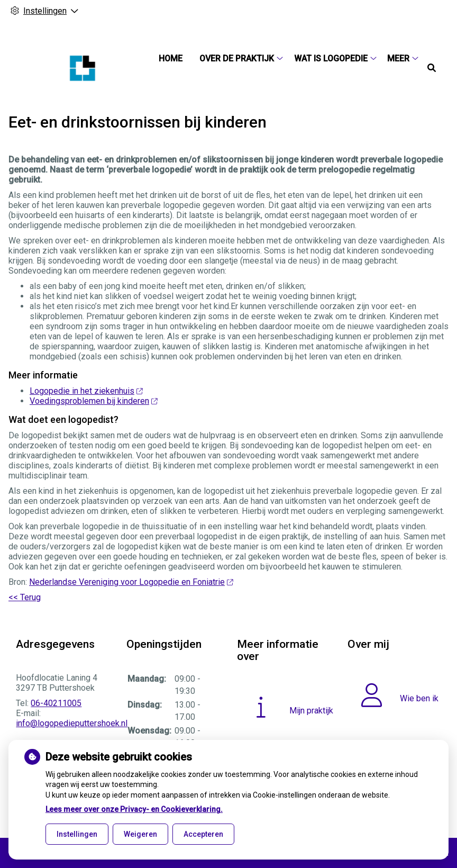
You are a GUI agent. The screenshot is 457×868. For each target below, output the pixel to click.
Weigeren (140, 834)
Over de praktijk (237, 58)
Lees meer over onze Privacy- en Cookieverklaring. (134, 809)
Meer (398, 58)
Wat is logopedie (331, 58)
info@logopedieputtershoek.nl (72, 723)
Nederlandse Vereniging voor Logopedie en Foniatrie (131, 582)
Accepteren (203, 834)
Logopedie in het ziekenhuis (86, 391)
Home (171, 58)
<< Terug (25, 597)
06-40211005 (56, 703)
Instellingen (77, 834)
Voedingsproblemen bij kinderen (93, 401)
